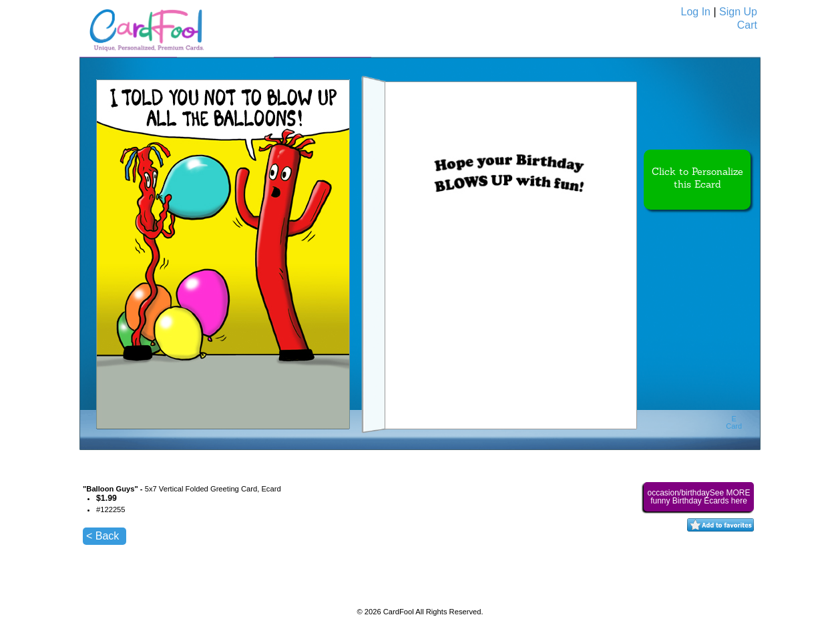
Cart (747, 25)
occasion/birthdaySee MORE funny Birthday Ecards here (698, 497)
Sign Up (738, 12)
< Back (102, 536)
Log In (696, 12)
